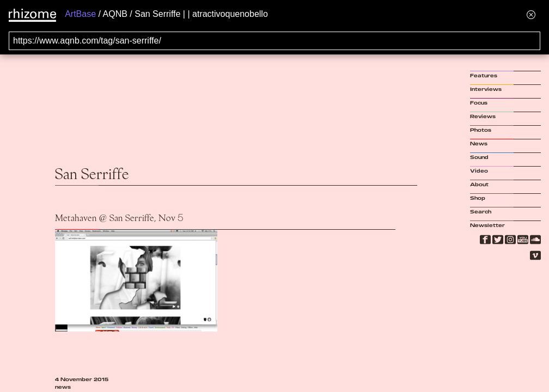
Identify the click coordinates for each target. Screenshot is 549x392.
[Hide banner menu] (531, 14)
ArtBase (80, 14)
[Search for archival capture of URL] (274, 41)
